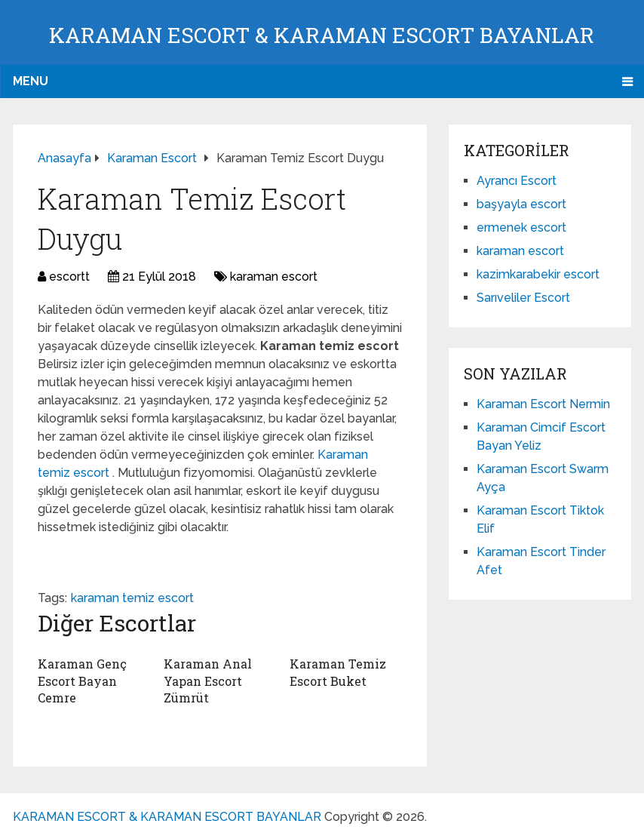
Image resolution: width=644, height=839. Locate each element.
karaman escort (274, 277)
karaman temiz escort (132, 598)
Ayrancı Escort (517, 181)
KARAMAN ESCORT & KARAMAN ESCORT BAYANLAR (322, 35)
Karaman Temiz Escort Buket (338, 672)
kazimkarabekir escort (538, 274)
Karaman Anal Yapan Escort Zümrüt (208, 681)
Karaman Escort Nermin (543, 404)
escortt (69, 277)
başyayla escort (521, 204)
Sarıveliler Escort (523, 298)
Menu (31, 81)
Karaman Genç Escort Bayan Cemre (82, 681)
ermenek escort (521, 227)
